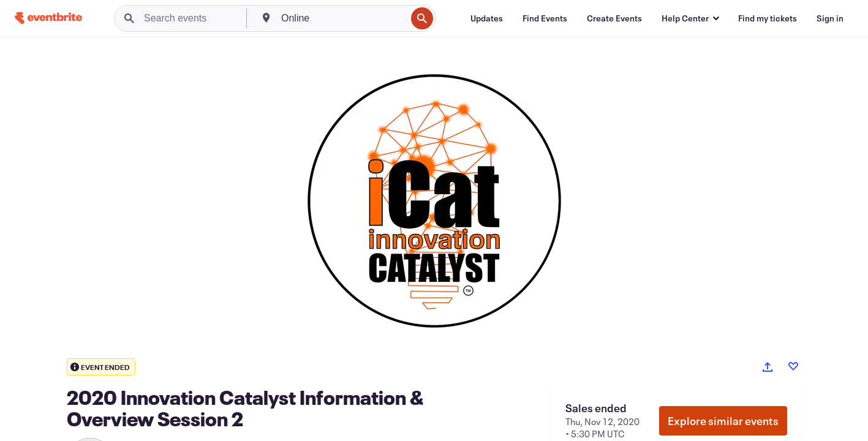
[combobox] (342, 18)
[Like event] (793, 366)
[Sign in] (830, 18)
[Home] (48, 18)
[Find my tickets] (768, 18)
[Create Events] (614, 18)
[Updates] (487, 18)
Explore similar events (723, 421)
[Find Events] (545, 18)
